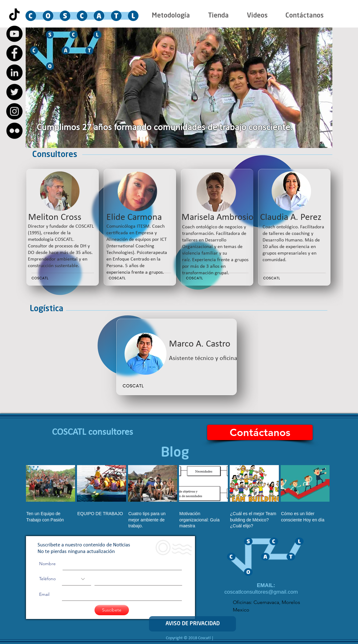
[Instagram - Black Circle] (14, 111)
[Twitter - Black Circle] (14, 92)
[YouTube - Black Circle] (14, 34)
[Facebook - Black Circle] (14, 53)
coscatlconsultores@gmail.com (261, 592)
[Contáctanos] (260, 432)
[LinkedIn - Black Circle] (14, 73)
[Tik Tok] (14, 14)
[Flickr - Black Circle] (14, 131)
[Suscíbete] (112, 610)
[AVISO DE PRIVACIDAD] (192, 624)
